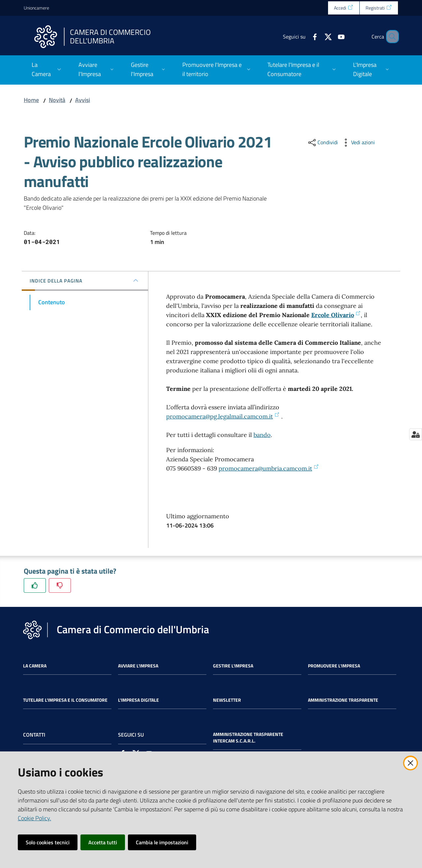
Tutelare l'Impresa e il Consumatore (65, 700)
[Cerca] (390, 37)
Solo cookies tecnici (48, 842)
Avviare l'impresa (138, 666)
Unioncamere (36, 8)
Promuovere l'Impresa (334, 666)
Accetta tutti (103, 842)
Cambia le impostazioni (162, 842)
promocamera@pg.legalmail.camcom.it (223, 416)
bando (262, 435)
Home (31, 100)
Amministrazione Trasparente (343, 700)
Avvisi (83, 100)
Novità (57, 100)
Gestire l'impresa (233, 666)
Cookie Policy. (34, 818)
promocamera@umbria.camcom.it (269, 468)
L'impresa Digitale (138, 700)
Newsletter (227, 700)
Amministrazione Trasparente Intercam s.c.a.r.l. (248, 738)
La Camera (35, 666)
